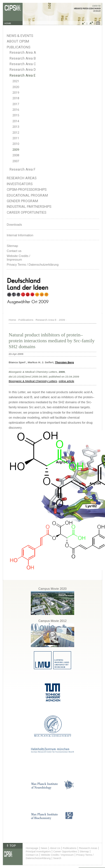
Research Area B (23, 58)
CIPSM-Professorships (27, 189)
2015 (16, 115)
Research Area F (23, 169)
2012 (16, 133)
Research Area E (23, 76)
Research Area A (23, 53)
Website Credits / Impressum (57, 855)
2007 (16, 161)
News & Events (20, 36)
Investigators (20, 184)
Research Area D (23, 70)
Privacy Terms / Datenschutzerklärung (33, 265)
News (44, 848)
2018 (16, 98)
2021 (16, 81)
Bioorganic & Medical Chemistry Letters (33, 381)
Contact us (14, 251)
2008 (16, 155)
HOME (8, 23)
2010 (16, 144)
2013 (16, 127)
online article (66, 381)
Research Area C (23, 64)
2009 (16, 150)
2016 (16, 110)
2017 (16, 104)
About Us (55, 848)
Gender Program (22, 201)
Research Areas (22, 178)
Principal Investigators (38, 852)
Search (57, 858)
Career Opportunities (26, 212)
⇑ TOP (11, 846)
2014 (16, 121)
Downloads (14, 225)
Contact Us (32, 855)
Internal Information (20, 235)
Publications (18, 47)
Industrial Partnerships (29, 207)
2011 (16, 138)
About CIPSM (18, 41)
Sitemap (12, 246)
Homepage (32, 848)
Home (12, 320)
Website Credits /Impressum (18, 258)
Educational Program (27, 195)
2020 (16, 87)
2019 (16, 93)
